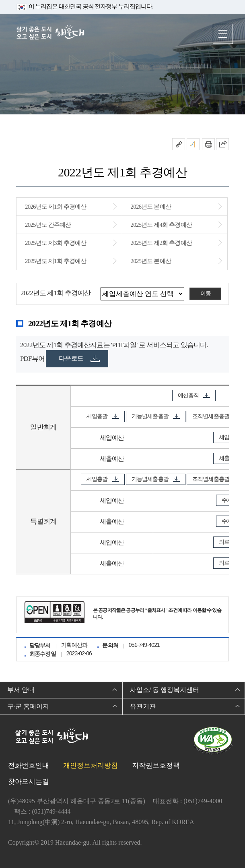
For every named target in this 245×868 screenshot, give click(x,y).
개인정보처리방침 (91, 765)
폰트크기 (193, 144)
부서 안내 (21, 690)
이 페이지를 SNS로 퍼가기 (222, 144)
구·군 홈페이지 (28, 706)
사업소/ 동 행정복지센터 (165, 690)
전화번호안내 (29, 765)
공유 (179, 144)
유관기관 (143, 706)
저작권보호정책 (156, 765)
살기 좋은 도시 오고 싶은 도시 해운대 (50, 33)
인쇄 (208, 144)
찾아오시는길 (29, 782)
